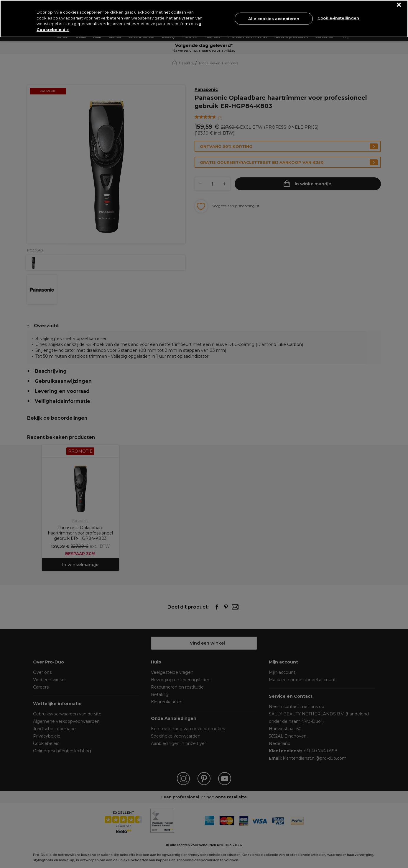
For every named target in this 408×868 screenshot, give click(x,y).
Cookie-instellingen (338, 18)
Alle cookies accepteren (274, 18)
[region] (204, 19)
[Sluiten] (399, 5)
